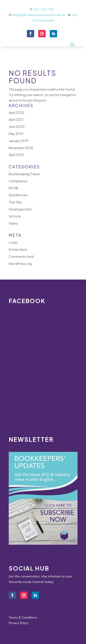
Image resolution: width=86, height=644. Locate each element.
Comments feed (21, 256)
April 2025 (17, 113)
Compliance (18, 181)
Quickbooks (18, 195)
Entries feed (18, 249)
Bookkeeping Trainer (25, 174)
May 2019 (16, 134)
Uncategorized (20, 209)
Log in (13, 242)
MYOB (14, 188)
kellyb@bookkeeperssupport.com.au (40, 15)
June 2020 (17, 127)
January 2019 (19, 141)
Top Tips (15, 202)
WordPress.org (20, 264)
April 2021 (16, 119)
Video (13, 223)
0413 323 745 (44, 9)
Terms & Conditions (23, 618)
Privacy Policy (19, 623)
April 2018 (16, 155)
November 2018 (21, 148)
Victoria (15, 216)
